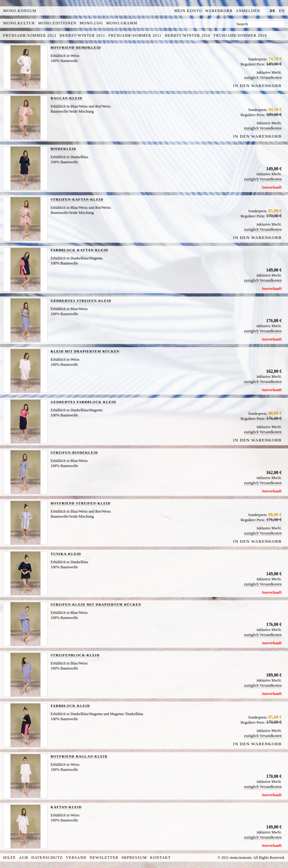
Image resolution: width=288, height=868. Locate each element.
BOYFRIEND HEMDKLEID (76, 47)
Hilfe (9, 858)
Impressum (134, 858)
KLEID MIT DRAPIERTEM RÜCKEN (85, 351)
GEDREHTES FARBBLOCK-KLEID (83, 402)
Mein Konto (188, 11)
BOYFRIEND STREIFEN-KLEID (81, 503)
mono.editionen (57, 23)
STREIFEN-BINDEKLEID (74, 453)
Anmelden (248, 11)
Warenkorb (219, 11)
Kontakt (160, 858)
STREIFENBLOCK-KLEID (75, 655)
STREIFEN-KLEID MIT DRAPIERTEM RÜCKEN (96, 604)
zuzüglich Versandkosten (263, 78)
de (273, 11)
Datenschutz (47, 858)
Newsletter (104, 858)
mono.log (91, 23)
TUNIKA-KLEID (66, 554)
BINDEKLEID (63, 149)
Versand (76, 858)
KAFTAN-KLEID (66, 807)
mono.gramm (122, 23)
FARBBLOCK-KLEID (70, 706)
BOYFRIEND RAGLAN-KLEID (79, 756)
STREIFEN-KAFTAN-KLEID (77, 199)
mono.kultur (19, 23)
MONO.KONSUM (20, 11)
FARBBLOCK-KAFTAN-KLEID (79, 250)
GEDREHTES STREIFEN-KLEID (81, 301)
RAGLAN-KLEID (66, 98)
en (282, 11)
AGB (24, 858)
